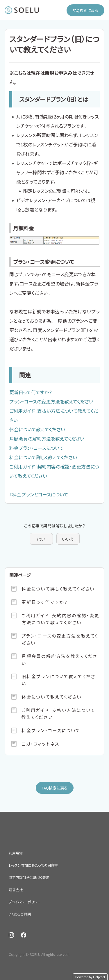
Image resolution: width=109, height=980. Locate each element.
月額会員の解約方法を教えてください (47, 439)
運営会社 (16, 890)
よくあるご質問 (20, 914)
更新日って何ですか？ (31, 392)
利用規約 (16, 853)
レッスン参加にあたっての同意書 (33, 865)
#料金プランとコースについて (39, 494)
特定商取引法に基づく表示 (29, 877)
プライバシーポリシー (25, 902)
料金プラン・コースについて (36, 448)
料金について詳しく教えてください (43, 457)
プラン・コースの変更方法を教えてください (51, 401)
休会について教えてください (37, 429)
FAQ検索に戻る (85, 10)
